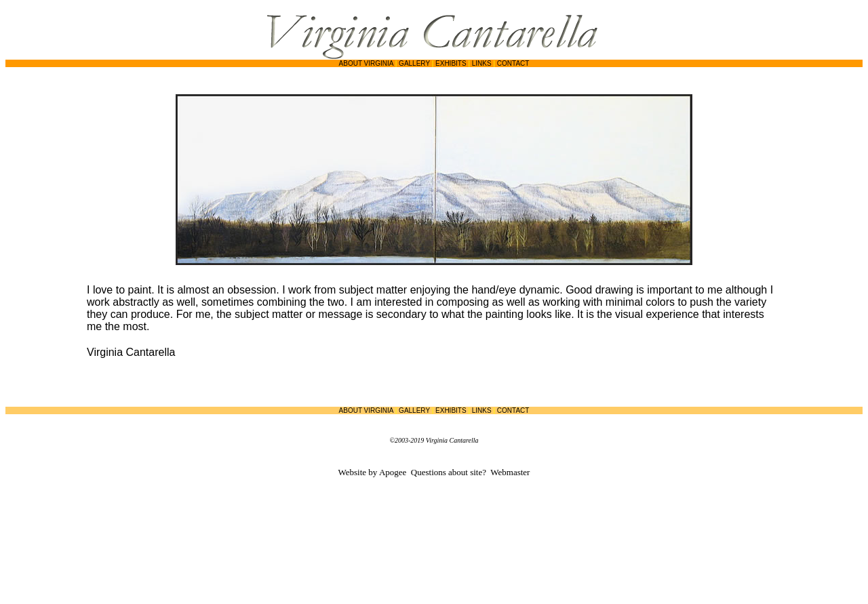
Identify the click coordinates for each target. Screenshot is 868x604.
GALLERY (414, 63)
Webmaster (510, 472)
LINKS (482, 63)
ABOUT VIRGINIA (366, 63)
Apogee (393, 472)
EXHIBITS (451, 63)
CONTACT (513, 63)
